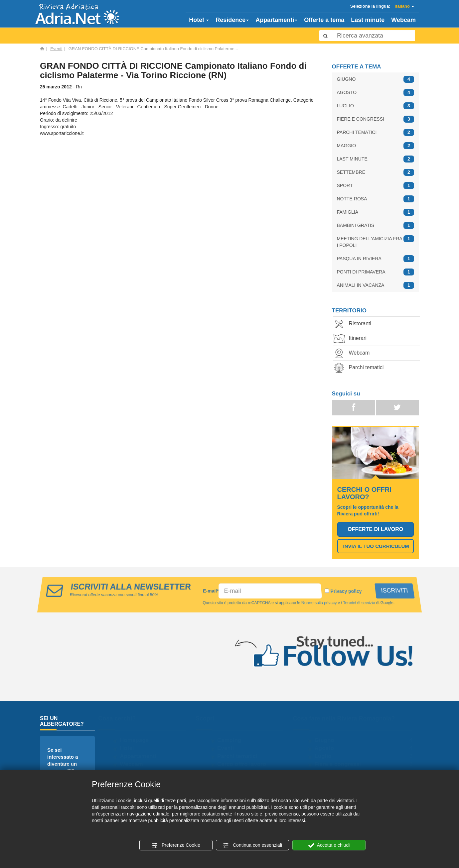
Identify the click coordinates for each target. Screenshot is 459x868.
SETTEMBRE (376, 172)
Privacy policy (346, 591)
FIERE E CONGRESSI (376, 119)
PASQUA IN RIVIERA (376, 259)
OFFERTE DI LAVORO (375, 529)
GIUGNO (376, 79)
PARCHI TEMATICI (376, 132)
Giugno (327, 740)
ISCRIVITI (395, 591)
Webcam (403, 20)
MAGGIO (376, 146)
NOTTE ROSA (376, 199)
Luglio (326, 756)
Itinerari (352, 339)
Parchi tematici (361, 368)
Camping (232, 740)
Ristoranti (355, 324)
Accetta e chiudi (329, 845)
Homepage (138, 740)
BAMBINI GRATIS (376, 225)
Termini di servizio (358, 603)
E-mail (211, 591)
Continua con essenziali (252, 845)
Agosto (327, 748)
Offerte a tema (324, 20)
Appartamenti (276, 20)
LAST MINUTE (376, 159)
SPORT (376, 186)
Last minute (368, 20)
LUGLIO (376, 106)
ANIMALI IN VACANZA (376, 285)
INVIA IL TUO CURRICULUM (376, 546)
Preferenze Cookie (176, 845)
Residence (232, 20)
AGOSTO (376, 93)
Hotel (199, 20)
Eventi (56, 49)
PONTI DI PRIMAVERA (376, 272)
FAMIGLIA (376, 212)
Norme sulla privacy (318, 603)
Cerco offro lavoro (245, 764)
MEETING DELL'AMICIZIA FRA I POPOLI (376, 242)
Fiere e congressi (341, 764)
